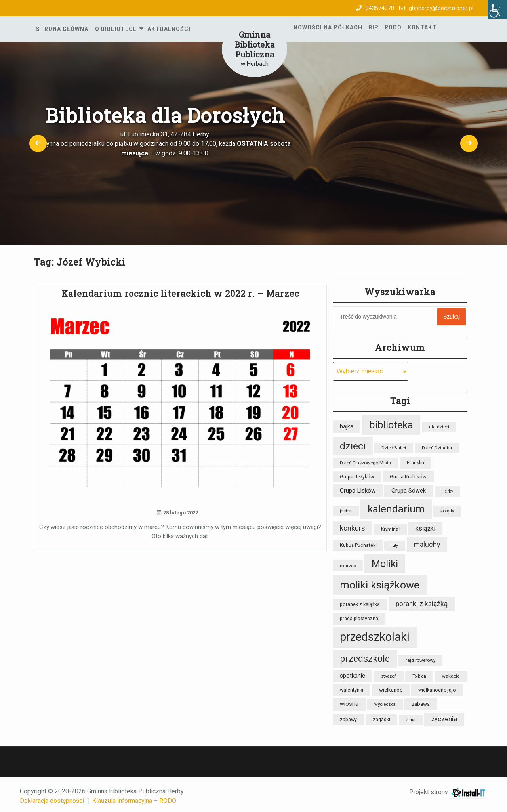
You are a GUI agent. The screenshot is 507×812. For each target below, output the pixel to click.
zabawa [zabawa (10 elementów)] (421, 704)
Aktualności (169, 29)
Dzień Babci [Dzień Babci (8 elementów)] (394, 448)
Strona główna (62, 29)
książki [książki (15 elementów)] (425, 528)
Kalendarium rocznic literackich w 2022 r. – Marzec (180, 293)
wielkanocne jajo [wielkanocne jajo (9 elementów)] (437, 690)
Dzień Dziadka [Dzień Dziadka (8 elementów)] (437, 448)
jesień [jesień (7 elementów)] (346, 511)
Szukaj (452, 317)
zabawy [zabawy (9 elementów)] (348, 719)
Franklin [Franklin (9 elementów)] (416, 463)
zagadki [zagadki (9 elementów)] (381, 719)
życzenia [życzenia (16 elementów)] (444, 719)
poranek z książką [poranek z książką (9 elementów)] (360, 604)
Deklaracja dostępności (52, 801)
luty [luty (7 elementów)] (395, 545)
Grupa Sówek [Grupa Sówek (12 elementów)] (409, 491)
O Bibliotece (116, 29)
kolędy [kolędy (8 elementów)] (447, 511)
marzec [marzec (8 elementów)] (348, 566)
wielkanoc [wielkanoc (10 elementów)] (391, 690)
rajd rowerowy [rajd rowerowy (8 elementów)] (420, 660)
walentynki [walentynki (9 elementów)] (352, 690)
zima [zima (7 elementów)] (411, 720)
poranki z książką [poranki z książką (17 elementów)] (422, 604)
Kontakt (422, 27)
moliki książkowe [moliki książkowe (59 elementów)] (380, 585)
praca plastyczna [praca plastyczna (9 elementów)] (359, 618)
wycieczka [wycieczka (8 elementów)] (385, 704)
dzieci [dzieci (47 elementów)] (353, 446)
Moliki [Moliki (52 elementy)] (385, 564)
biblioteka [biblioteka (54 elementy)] (391, 425)
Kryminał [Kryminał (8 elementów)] (390, 529)
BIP (374, 27)
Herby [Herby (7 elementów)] (447, 491)
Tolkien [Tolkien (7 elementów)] (419, 676)
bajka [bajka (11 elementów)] (347, 426)
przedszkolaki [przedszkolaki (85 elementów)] (375, 637)
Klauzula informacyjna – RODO (134, 801)
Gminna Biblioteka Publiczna (255, 44)
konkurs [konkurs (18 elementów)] (353, 528)
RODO (393, 27)
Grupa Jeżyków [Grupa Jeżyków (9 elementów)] (357, 477)
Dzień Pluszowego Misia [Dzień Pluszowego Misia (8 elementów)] (365, 463)
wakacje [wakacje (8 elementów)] (451, 676)
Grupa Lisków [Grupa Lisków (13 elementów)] (358, 491)
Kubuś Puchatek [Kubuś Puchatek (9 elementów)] (358, 545)
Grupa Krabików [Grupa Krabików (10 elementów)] (408, 477)
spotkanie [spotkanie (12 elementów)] (353, 676)
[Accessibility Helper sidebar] (497, 10)
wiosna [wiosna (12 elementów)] (349, 704)
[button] (38, 143)
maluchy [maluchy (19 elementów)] (427, 544)
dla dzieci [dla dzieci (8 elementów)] (439, 427)
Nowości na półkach (328, 27)
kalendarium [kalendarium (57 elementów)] (396, 509)
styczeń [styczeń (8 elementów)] (389, 676)
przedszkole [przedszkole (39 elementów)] (365, 659)
